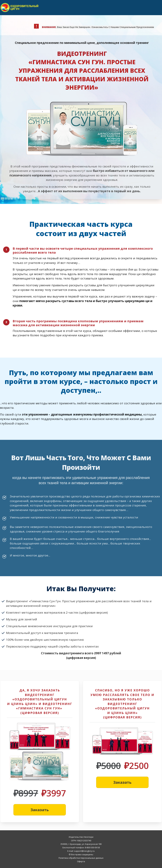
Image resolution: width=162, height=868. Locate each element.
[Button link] (40, 810)
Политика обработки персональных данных (81, 858)
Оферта (81, 861)
